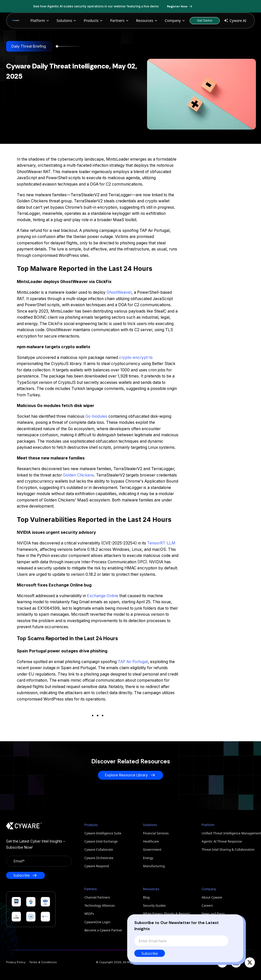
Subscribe (151, 953)
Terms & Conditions (43, 962)
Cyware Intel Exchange (101, 841)
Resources (147, 20)
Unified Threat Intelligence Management (228, 833)
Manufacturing (154, 866)
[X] (250, 962)
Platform (40, 20)
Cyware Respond (97, 866)
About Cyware (212, 897)
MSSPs (89, 914)
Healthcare (151, 841)
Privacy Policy (16, 962)
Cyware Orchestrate (99, 858)
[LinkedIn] (236, 962)
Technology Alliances (100, 906)
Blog (146, 897)
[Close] (235, 922)
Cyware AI (235, 20)
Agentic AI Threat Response (222, 841)
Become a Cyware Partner (103, 930)
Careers (207, 906)
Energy (148, 858)
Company (175, 20)
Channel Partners (97, 897)
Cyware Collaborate (99, 850)
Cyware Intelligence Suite (103, 833)
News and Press (213, 914)
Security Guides (154, 906)
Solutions (67, 20)
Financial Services (156, 833)
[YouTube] (222, 962)
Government (152, 850)
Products (93, 20)
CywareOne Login (97, 922)
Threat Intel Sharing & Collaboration (228, 850)
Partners (120, 20)
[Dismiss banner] (230, 6)
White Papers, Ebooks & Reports (167, 914)
